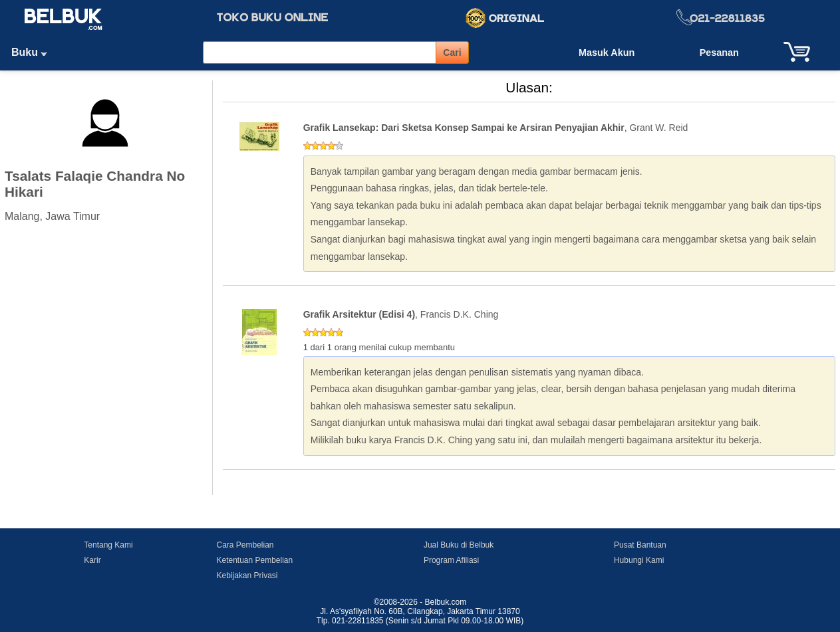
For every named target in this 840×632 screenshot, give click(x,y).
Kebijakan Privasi (247, 576)
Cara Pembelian (245, 545)
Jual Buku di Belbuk (459, 545)
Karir (92, 560)
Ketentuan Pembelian (254, 560)
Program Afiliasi (451, 560)
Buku (34, 52)
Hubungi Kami (639, 560)
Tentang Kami (108, 545)
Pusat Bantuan (640, 545)
